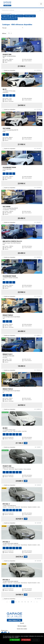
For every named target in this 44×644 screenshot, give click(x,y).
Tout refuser (26, 640)
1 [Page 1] (13, 602)
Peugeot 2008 (6, 16)
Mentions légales (22, 626)
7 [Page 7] (31, 602)
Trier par (4, 28)
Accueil (22, 623)
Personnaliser (36, 640)
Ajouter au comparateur (10, 70)
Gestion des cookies (22, 629)
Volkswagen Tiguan (30, 16)
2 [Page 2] (16, 602)
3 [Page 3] (19, 602)
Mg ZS (13, 16)
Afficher (4, 33)
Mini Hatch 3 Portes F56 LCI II (9, 19)
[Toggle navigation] (41, 4)
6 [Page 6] (28, 602)
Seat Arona (20, 16)
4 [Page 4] (22, 602)
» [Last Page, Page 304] (37, 602)
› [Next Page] (34, 602)
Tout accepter (15, 640)
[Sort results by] (15, 28)
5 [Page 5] (25, 602)
